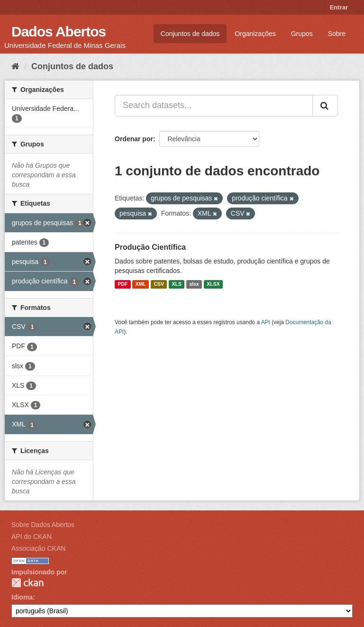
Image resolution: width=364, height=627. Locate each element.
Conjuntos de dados (190, 34)
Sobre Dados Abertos (43, 525)
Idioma (22, 597)
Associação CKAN (38, 548)
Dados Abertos (59, 32)
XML (141, 284)
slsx (194, 284)
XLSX (213, 284)
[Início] (15, 66)
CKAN (27, 583)
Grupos (302, 34)
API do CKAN (32, 536)
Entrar (339, 7)
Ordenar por (134, 139)
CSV (159, 284)
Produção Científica (150, 247)
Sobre (337, 34)
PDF (123, 284)
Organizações (255, 34)
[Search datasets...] (214, 106)
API (266, 322)
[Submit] (325, 106)
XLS (177, 284)
